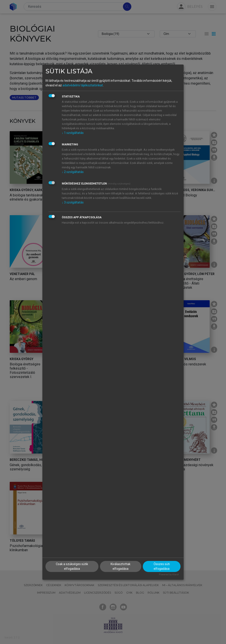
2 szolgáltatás (73, 172)
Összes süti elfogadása (162, 566)
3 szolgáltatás (73, 202)
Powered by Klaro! (169, 575)
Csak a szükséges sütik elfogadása (72, 566)
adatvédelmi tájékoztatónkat (83, 85)
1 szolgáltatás (73, 133)
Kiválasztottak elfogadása (121, 566)
